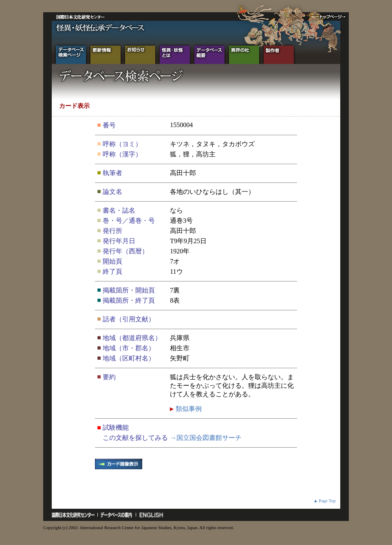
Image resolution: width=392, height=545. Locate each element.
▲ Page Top (325, 501)
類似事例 (188, 409)
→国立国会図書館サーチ (206, 438)
